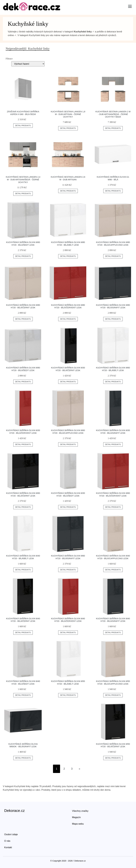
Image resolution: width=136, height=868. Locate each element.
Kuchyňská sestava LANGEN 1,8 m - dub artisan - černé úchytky (68, 114)
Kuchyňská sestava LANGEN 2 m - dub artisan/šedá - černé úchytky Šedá (113, 114)
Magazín (76, 817)
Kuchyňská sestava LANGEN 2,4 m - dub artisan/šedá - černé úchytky (23, 180)
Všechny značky (80, 811)
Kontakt (8, 847)
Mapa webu (78, 824)
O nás (7, 841)
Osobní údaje (11, 834)
